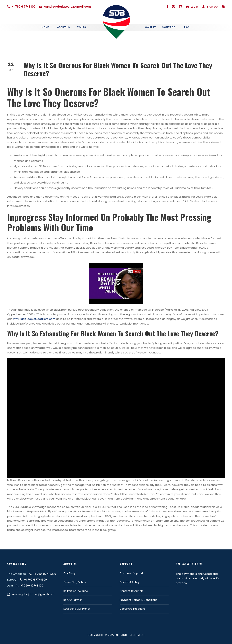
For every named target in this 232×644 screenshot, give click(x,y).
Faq (187, 27)
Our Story (69, 573)
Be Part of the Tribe (76, 591)
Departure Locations (132, 609)
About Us (64, 27)
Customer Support (131, 573)
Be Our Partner (73, 600)
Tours (82, 27)
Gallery (150, 27)
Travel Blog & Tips (75, 582)
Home (45, 27)
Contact (169, 27)
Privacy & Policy (130, 582)
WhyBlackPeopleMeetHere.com (34, 319)
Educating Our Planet (77, 609)
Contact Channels (131, 591)
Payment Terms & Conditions (138, 600)
